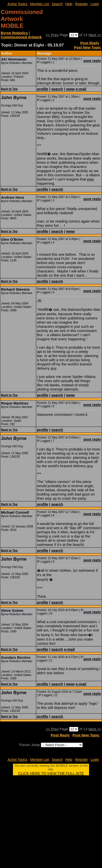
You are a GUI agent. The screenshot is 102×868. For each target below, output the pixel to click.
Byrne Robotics (14, 33)
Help (69, 4)
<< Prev (52, 35)
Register (81, 4)
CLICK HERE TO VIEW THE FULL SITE (51, 773)
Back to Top (9, 89)
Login (95, 4)
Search (57, 4)
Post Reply (90, 43)
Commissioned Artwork (21, 37)
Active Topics (17, 4)
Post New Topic (87, 47)
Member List (40, 4)
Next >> (95, 35)
